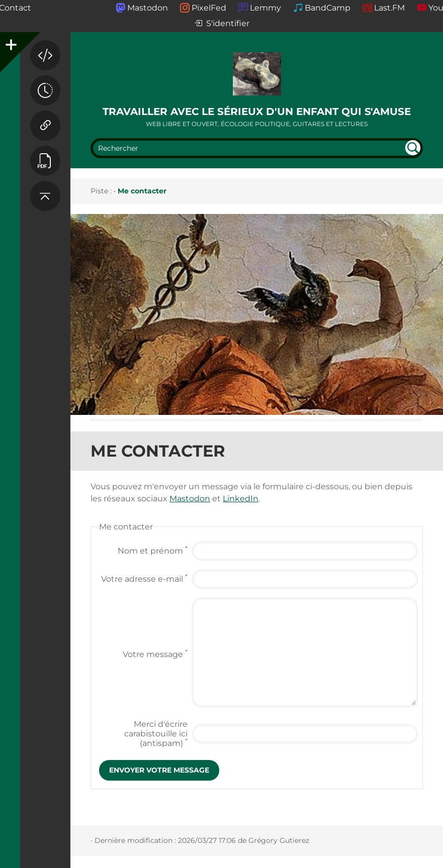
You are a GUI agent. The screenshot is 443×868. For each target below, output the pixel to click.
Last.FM (389, 8)
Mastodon (148, 8)
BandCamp (328, 8)
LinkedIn (241, 499)
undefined (413, 148)
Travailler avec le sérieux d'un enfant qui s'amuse (257, 112)
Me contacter (142, 191)
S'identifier (222, 24)
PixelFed (209, 8)
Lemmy (265, 8)
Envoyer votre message (159, 770)
